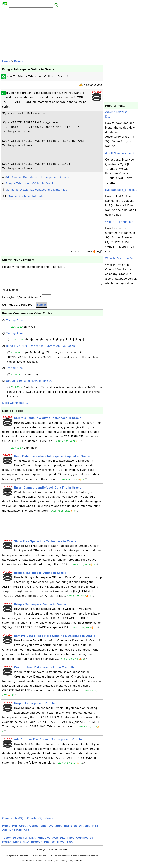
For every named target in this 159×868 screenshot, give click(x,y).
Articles (85, 829)
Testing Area (14, 324)
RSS (95, 829)
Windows (44, 841)
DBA (32, 841)
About (23, 829)
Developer (20, 841)
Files (71, 841)
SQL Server (47, 822)
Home (6, 61)
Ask (5, 833)
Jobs (59, 829)
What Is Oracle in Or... (120, 258)
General (8, 822)
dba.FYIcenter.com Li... (121, 153)
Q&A (26, 845)
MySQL (20, 822)
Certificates (85, 841)
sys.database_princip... (121, 190)
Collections (38, 829)
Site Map (16, 833)
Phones (50, 845)
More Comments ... (15, 406)
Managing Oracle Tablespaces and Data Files (36, 190)
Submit (41, 308)
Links (17, 845)
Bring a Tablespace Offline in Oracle (30, 183)
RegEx (7, 845)
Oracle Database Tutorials (26, 196)
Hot (15, 829)
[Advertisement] (52, 33)
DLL (63, 841)
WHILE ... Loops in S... (121, 222)
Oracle (19, 61)
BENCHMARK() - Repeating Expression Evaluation (41, 349)
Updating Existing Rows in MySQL (29, 384)
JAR (55, 841)
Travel (61, 845)
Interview (71, 829)
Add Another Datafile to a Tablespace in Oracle (37, 177)
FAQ (51, 829)
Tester (7, 841)
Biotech (37, 845)
